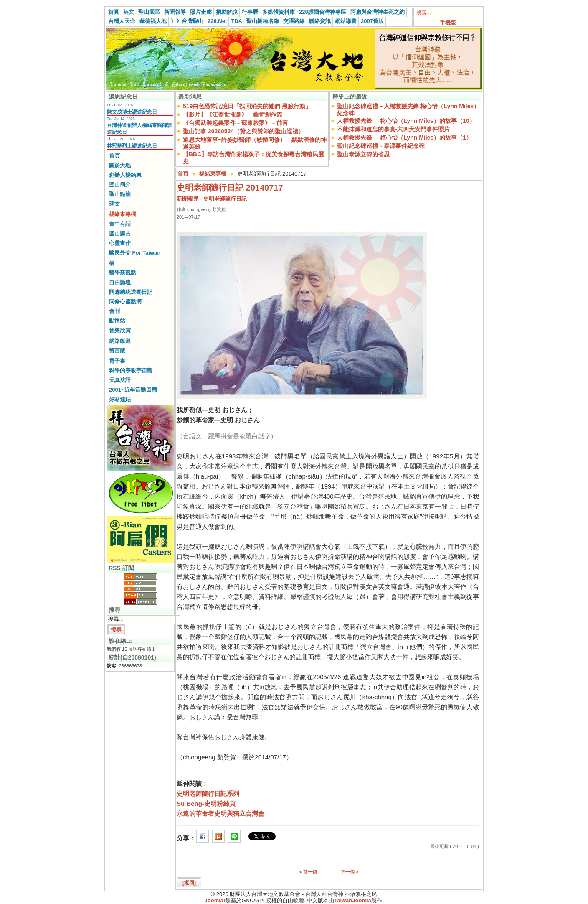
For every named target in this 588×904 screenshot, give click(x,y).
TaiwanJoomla (353, 900)
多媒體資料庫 (279, 12)
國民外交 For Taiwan (135, 253)
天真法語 (120, 380)
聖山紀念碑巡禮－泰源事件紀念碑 (381, 146)
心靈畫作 (120, 243)
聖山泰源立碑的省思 (363, 154)
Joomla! (215, 900)
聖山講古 (120, 233)
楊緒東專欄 (123, 214)
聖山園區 (149, 12)
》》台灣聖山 (187, 21)
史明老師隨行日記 (225, 199)
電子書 (117, 361)
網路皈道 (120, 341)
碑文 (114, 204)
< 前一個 (308, 872)
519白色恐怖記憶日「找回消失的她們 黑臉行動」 (247, 106)
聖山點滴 (120, 194)
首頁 (114, 12)
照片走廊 (201, 12)
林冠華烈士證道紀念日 (132, 146)
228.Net (217, 21)
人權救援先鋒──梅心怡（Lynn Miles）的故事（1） (404, 138)
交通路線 (294, 21)
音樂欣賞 (120, 330)
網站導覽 (346, 21)
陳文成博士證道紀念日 (132, 112)
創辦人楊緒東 (125, 175)
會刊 (114, 311)
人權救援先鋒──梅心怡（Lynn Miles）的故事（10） (406, 121)
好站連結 (120, 399)
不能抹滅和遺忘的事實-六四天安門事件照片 (394, 129)
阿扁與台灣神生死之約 (378, 12)
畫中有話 (120, 224)
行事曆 (250, 12)
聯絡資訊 (320, 21)
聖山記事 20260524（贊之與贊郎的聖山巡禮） (243, 131)
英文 (129, 12)
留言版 (117, 350)
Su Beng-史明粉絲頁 (206, 803)
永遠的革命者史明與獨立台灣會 (220, 814)
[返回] (189, 883)
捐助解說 (227, 12)
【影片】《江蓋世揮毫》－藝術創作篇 (233, 115)
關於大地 (120, 165)
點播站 (117, 321)
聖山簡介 (120, 185)
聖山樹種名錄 (263, 21)
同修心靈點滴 (125, 302)
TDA (237, 21)
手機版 (448, 23)
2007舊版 (372, 21)
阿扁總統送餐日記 (131, 292)
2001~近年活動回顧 (133, 390)
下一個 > (350, 872)
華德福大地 (153, 21)
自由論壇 (120, 282)
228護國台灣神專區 (323, 12)
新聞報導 (175, 12)
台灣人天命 (122, 21)
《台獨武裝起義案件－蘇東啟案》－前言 (236, 123)
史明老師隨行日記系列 (208, 793)
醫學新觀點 (123, 273)
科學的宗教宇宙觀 (131, 371)
